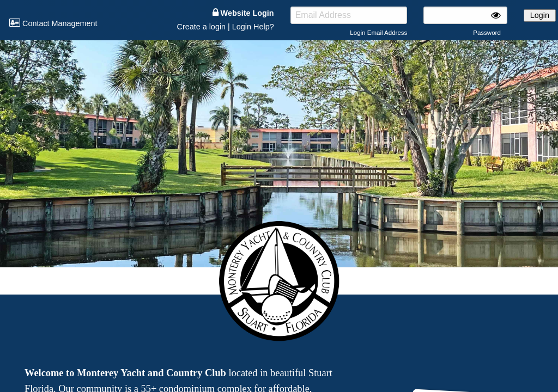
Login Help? (253, 27)
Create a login (201, 27)
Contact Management (53, 23)
